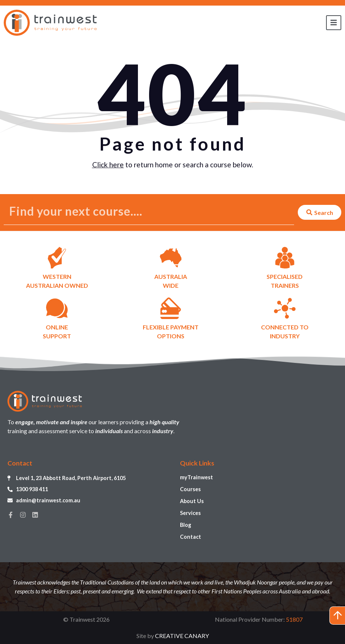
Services (190, 513)
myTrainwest (196, 477)
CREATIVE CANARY (182, 636)
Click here (108, 165)
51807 (294, 619)
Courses (190, 489)
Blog (186, 525)
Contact (191, 537)
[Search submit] (320, 212)
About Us (192, 501)
